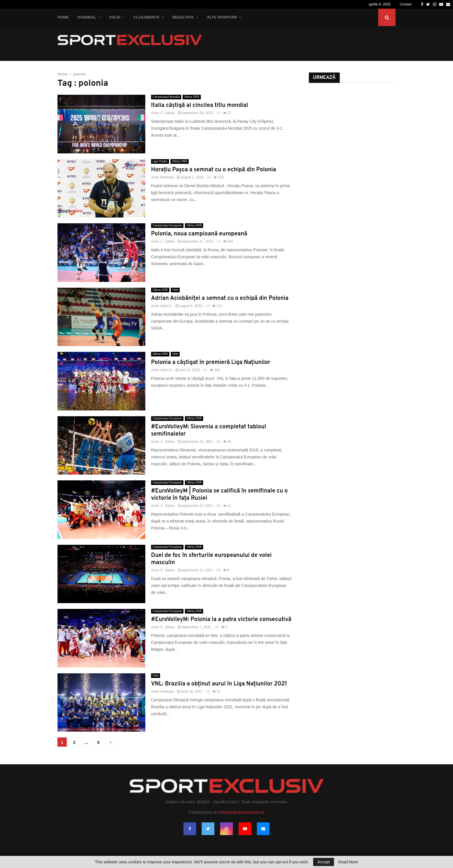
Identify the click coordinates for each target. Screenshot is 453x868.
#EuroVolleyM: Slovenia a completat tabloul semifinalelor (209, 431)
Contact (406, 4)
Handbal (87, 17)
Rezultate (183, 17)
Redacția (167, 177)
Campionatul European (167, 225)
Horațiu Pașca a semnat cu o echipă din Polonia (214, 170)
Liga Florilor (160, 161)
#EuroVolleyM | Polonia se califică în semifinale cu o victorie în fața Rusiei (219, 495)
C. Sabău (168, 113)
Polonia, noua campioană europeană (199, 234)
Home (63, 17)
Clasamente (146, 17)
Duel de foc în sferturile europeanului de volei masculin (211, 559)
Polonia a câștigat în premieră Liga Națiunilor (211, 363)
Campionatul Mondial (166, 97)
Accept (324, 862)
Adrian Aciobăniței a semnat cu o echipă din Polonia (220, 298)
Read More (348, 862)
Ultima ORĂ (192, 97)
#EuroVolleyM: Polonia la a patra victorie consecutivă (221, 620)
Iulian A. (167, 306)
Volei (115, 17)
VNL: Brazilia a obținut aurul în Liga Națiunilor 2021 (219, 684)
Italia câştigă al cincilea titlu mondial (200, 105)
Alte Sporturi (222, 17)
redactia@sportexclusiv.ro (241, 812)
